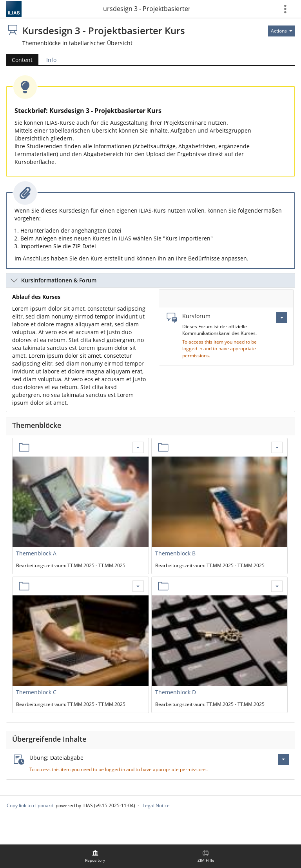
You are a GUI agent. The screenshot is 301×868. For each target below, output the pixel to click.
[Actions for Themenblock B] (277, 447)
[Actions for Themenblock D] (277, 586)
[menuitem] (95, 856)
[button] (150, 280)
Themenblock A (36, 553)
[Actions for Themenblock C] (138, 586)
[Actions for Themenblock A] (138, 447)
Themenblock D (176, 692)
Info (51, 60)
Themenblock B (175, 553)
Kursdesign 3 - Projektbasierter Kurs (147, 9)
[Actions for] (282, 31)
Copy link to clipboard (30, 805)
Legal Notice (156, 805)
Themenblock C (36, 692)
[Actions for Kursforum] (282, 318)
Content (22, 60)
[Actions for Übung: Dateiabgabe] (283, 759)
